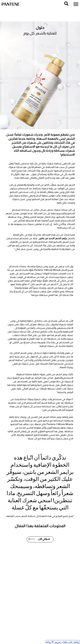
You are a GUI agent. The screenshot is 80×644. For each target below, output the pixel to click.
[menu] (76, 4)
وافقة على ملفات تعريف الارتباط (62, 642)
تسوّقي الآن (44, 539)
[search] (66, 4)
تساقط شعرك (54, 163)
